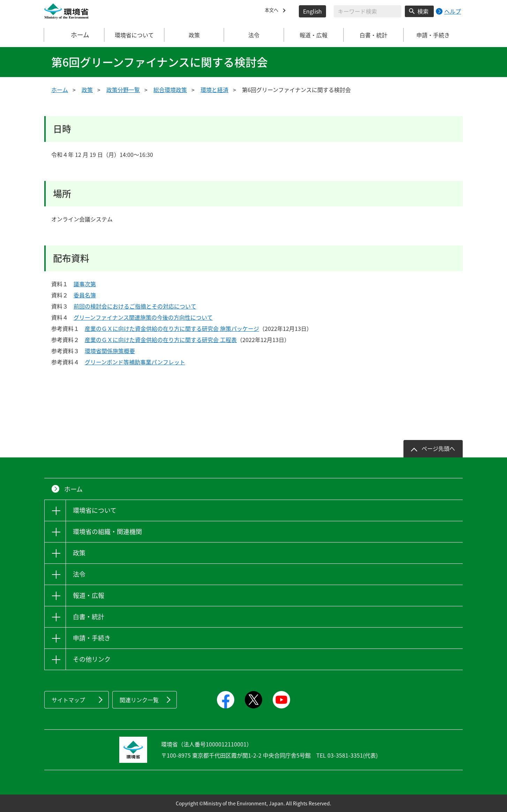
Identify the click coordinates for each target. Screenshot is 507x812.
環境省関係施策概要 (110, 351)
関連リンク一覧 (139, 700)
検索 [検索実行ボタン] (423, 11)
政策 (87, 90)
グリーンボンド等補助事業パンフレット (135, 362)
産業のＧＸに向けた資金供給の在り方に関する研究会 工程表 (161, 340)
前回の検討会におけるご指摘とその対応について (135, 306)
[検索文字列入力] (368, 11)
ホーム (75, 35)
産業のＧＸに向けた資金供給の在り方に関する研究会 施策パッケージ (172, 328)
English (312, 11)
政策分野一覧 (123, 90)
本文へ (273, 11)
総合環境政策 (170, 90)
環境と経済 (214, 90)
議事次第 (85, 284)
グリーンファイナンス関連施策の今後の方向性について (143, 317)
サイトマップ (68, 700)
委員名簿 (85, 295)
